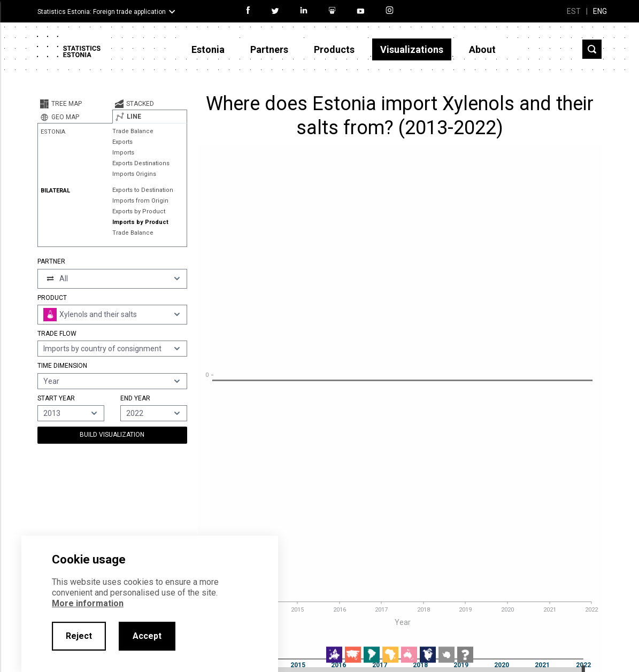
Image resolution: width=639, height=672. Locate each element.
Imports (123, 153)
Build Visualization (112, 435)
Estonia (208, 49)
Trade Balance (133, 131)
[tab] (75, 104)
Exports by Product (139, 211)
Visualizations (412, 49)
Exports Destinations (141, 163)
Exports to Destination (143, 190)
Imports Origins (134, 174)
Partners (269, 49)
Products (334, 49)
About (482, 49)
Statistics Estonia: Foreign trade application (102, 12)
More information (88, 603)
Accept (147, 636)
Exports (122, 142)
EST (574, 11)
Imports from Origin (140, 201)
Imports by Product (140, 222)
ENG (600, 11)
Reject (79, 636)
